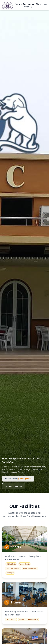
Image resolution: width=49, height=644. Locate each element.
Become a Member (14, 486)
